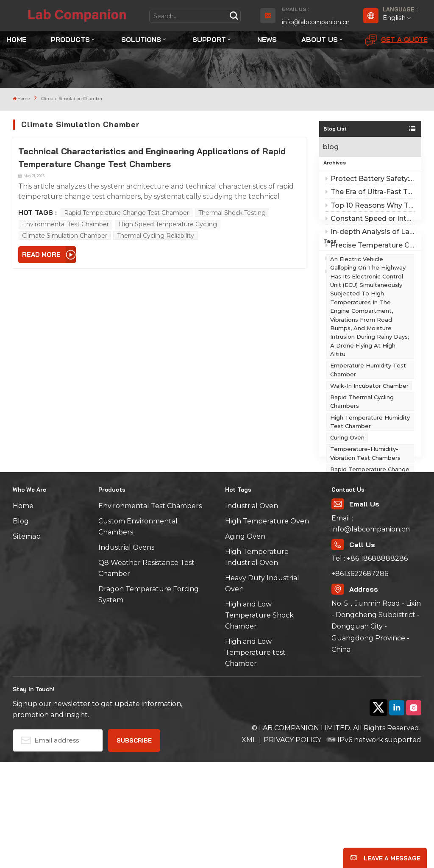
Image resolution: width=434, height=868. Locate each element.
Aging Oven (245, 643)
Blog (21, 627)
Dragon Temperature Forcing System (149, 701)
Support (209, 39)
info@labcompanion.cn (316, 22)
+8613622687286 (360, 680)
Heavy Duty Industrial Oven (262, 690)
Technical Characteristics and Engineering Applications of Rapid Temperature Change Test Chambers (152, 157)
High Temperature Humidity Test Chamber (370, 494)
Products (70, 39)
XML (249, 846)
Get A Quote (396, 40)
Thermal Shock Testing (232, 213)
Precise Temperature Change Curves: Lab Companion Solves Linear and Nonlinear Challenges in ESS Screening (370, 256)
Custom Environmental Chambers (138, 633)
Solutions (141, 39)
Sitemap (27, 643)
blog (331, 147)
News (267, 39)
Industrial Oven (252, 612)
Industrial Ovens (126, 654)
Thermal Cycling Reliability (156, 236)
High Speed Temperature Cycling (168, 224)
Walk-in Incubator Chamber (369, 458)
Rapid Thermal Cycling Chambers (362, 474)
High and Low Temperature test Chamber (255, 759)
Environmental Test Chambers (150, 612)
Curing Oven (347, 510)
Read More (41, 255)
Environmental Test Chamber (65, 224)
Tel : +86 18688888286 (370, 664)
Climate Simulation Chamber (65, 236)
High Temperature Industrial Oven (257, 664)
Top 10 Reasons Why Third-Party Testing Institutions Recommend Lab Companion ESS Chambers (370, 216)
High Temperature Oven (267, 627)
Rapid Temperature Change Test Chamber (127, 213)
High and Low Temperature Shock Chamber (259, 722)
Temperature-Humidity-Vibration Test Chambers (365, 526)
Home (16, 39)
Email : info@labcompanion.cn (371, 630)
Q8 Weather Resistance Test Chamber (146, 675)
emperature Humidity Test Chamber (368, 442)
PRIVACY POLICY (292, 846)
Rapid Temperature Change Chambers (370, 546)
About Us (320, 39)
